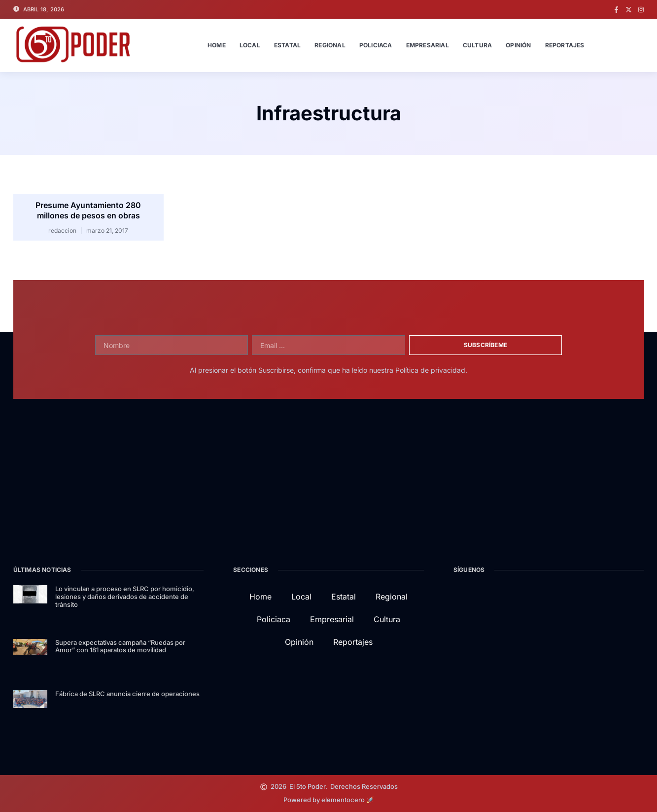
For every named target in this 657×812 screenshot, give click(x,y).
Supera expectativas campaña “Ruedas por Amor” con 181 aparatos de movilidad (120, 646)
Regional (330, 45)
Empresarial (428, 45)
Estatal (287, 45)
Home (217, 45)
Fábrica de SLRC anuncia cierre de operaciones (127, 694)
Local (250, 45)
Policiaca (376, 45)
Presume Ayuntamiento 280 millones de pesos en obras (88, 210)
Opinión (518, 45)
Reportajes (565, 45)
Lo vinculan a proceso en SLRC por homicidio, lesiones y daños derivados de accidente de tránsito (125, 596)
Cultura (477, 45)
